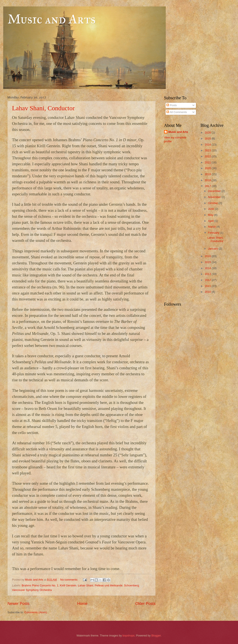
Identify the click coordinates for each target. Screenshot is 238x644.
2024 (208, 145)
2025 (208, 139)
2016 (208, 256)
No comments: (70, 580)
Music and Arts (52, 19)
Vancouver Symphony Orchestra (32, 590)
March (212, 227)
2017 (208, 186)
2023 (208, 150)
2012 (208, 280)
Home (82, 604)
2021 (208, 162)
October (213, 203)
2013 (208, 274)
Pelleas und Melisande (109, 585)
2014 (208, 268)
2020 (208, 168)
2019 (208, 174)
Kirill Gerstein (68, 585)
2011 (208, 286)
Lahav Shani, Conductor (43, 108)
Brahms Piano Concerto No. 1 (40, 585)
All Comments (177, 112)
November (215, 197)
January (213, 249)
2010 (208, 292)
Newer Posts (18, 604)
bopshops (128, 636)
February (214, 233)
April (211, 221)
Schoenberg (132, 585)
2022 (208, 156)
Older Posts (145, 604)
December (215, 191)
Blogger (156, 636)
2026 (208, 133)
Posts (172, 105)
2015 (208, 262)
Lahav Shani (86, 585)
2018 (208, 180)
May (211, 215)
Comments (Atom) (36, 612)
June (211, 209)
